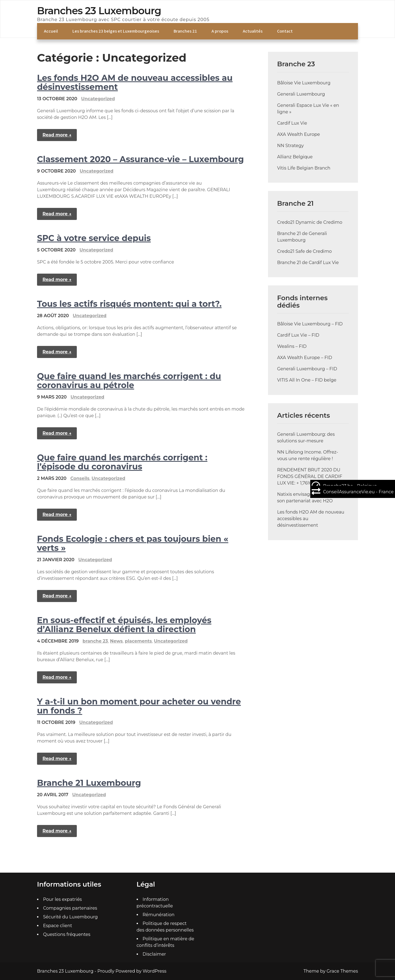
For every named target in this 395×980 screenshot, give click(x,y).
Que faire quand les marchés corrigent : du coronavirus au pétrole (129, 381)
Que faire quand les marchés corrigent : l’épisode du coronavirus (122, 462)
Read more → (57, 135)
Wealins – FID (292, 346)
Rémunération (159, 915)
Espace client (58, 926)
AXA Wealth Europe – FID (305, 358)
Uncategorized (98, 99)
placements (138, 641)
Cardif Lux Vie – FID (298, 335)
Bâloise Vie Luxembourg (304, 83)
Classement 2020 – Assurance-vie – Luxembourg (140, 159)
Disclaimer (154, 954)
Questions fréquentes (67, 934)
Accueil (51, 31)
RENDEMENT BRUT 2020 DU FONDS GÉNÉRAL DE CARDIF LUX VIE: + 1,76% (310, 476)
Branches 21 (185, 31)
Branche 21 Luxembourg (89, 783)
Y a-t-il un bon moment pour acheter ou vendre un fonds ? (139, 706)
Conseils (80, 478)
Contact (285, 31)
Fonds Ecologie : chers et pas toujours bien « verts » (133, 543)
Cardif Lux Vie (292, 123)
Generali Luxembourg (301, 94)
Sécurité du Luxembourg (70, 917)
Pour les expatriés (62, 899)
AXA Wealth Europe (298, 134)
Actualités (253, 31)
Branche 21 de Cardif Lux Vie (308, 263)
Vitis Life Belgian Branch (304, 168)
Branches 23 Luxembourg (99, 11)
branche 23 (95, 641)
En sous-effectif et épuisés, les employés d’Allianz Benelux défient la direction (124, 625)
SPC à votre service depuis (94, 238)
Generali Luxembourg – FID (307, 369)
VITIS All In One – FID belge (307, 380)
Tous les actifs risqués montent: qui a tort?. (129, 304)
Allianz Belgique (295, 157)
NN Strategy (290, 146)
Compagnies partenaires (70, 908)
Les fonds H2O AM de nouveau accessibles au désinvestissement (135, 82)
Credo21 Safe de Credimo (304, 251)
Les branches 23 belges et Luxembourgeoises (116, 31)
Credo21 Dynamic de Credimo (310, 222)
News (116, 641)
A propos (220, 31)
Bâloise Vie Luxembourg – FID (310, 324)
